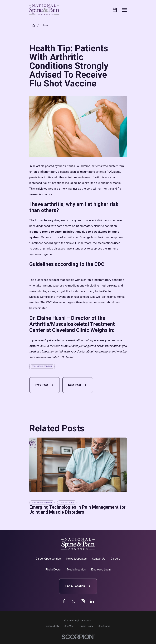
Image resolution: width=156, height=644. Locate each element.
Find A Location (78, 586)
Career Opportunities (48, 559)
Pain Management (42, 366)
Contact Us (99, 559)
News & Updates (76, 559)
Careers (116, 559)
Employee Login (101, 570)
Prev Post (44, 385)
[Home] (44, 10)
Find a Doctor (53, 570)
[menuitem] (53, 626)
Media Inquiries (76, 570)
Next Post (78, 385)
